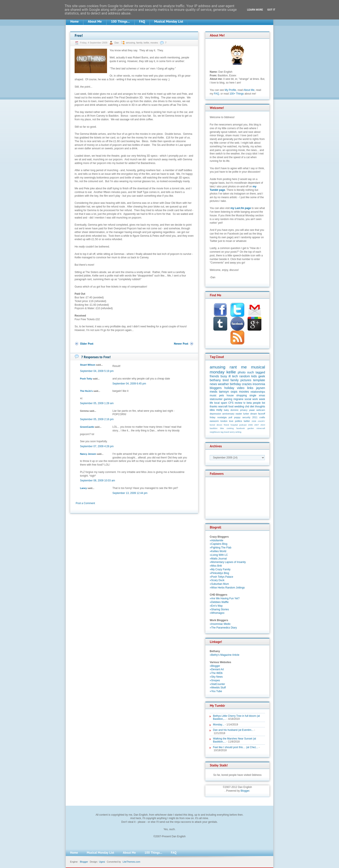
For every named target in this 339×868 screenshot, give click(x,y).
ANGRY (261, 421)
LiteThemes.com (131, 862)
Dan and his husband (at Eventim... (233, 730)
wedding (239, 407)
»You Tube (216, 691)
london (224, 421)
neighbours (215, 432)
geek (262, 376)
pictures (246, 380)
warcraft (223, 407)
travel (226, 432)
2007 (257, 425)
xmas (262, 395)
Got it (271, 10)
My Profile (230, 90)
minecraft (261, 428)
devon (219, 425)
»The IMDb (216, 673)
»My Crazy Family (220, 569)
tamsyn (224, 392)
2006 (250, 425)
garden (251, 428)
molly (219, 410)
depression (215, 414)
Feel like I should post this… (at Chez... (236, 747)
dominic (234, 410)
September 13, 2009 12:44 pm (130, 493)
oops (234, 392)
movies (154, 43)
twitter (247, 421)
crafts (262, 417)
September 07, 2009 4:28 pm (97, 446)
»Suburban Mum (219, 584)
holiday (229, 388)
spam (224, 403)
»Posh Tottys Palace (221, 577)
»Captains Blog (218, 544)
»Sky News (216, 677)
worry (232, 432)
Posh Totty (86, 379)
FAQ (216, 94)
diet (252, 407)
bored (212, 425)
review (239, 403)
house (230, 395)
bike (222, 428)
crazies (247, 384)
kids (254, 376)
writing (238, 432)
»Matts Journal (218, 559)
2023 (263, 425)
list (263, 403)
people (257, 403)
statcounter (216, 399)
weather (223, 384)
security (246, 417)
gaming (228, 399)
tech (235, 376)
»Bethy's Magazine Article (225, 655)
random (245, 376)
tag (222, 432)
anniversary (228, 414)
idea (212, 410)
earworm (214, 421)
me (244, 367)
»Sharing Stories (219, 609)
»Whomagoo (217, 613)
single (253, 395)
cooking (230, 428)
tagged (260, 372)
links (250, 388)
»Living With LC (219, 555)
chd (247, 407)
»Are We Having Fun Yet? (225, 598)
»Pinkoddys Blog (219, 573)
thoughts (260, 407)
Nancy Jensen (88, 454)
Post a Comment (85, 503)
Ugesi (102, 862)
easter (239, 414)
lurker (246, 414)
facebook (241, 428)
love (231, 421)
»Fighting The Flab (221, 548)
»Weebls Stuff (218, 688)
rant (233, 367)
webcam (261, 410)
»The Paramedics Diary (223, 628)
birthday (235, 384)
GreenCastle (87, 427)
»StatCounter (217, 684)
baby (226, 410)
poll (230, 417)
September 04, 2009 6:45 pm (129, 384)
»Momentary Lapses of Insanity (228, 562)
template (259, 380)
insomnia (259, 384)
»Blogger (215, 666)
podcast (243, 425)
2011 (255, 417)
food (231, 407)
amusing (131, 43)
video (241, 388)
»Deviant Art (217, 669)
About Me (249, 90)
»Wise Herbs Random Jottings (227, 588)
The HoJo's (86, 391)
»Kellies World (218, 551)
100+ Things (237, 94)
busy (224, 376)
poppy (237, 417)
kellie (146, 43)
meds (213, 392)
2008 (254, 421)
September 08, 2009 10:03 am (98, 481)
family (139, 43)
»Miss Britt (216, 566)
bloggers (216, 388)
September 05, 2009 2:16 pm (97, 419)
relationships (258, 392)
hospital (234, 425)
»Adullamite (217, 540)
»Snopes (215, 680)
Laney (83, 488)
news (213, 384)
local (217, 403)
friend (226, 425)
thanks (213, 407)
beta (249, 403)
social (248, 399)
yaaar (252, 410)
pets (221, 395)
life (211, 403)
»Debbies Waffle (219, 602)
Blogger (245, 791)
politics (239, 421)
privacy (244, 410)
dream (254, 414)
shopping (242, 395)
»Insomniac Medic (220, 624)
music (213, 395)
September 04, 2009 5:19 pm (97, 371)
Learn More (255, 10)
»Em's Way (216, 606)
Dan (117, 43)
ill (230, 376)
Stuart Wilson (88, 365)
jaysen (261, 388)
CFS (231, 403)
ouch (250, 372)
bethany (215, 380)
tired (226, 380)
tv (244, 403)
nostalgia (222, 417)
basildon (214, 428)
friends (214, 376)
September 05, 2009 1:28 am (97, 403)
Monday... (219, 725)
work (255, 399)
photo (242, 372)
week (262, 399)
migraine (238, 399)
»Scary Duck (217, 580)
